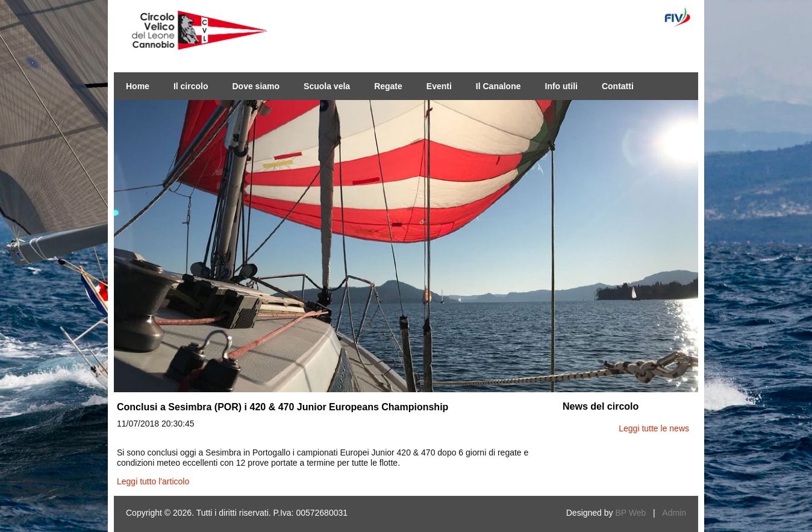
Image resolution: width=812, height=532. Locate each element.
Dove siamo (256, 86)
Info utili (561, 86)
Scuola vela (327, 86)
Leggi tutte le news (654, 428)
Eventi (439, 86)
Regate (388, 86)
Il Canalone (498, 86)
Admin (674, 513)
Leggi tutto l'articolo (153, 481)
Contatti (618, 86)
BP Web (630, 513)
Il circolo (191, 86)
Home (138, 86)
